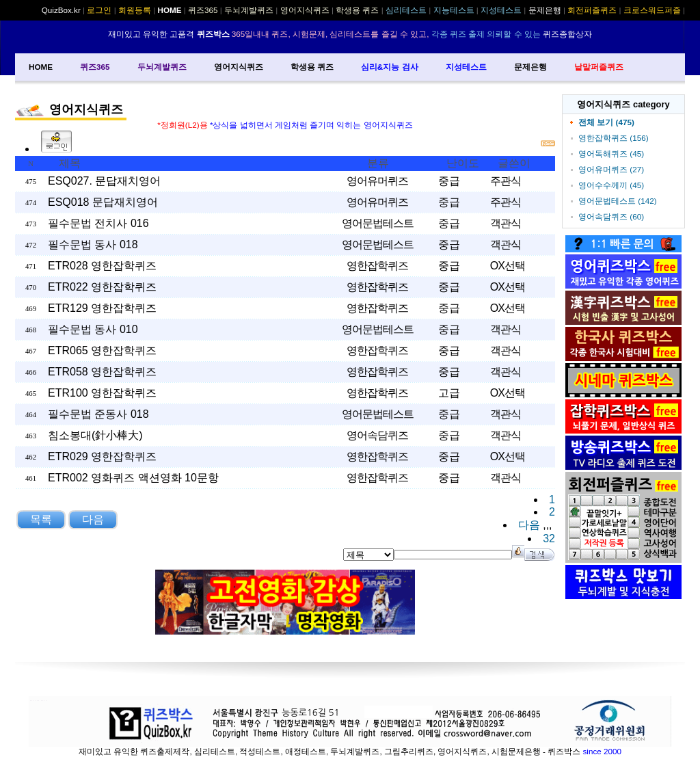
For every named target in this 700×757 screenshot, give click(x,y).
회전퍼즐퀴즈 (592, 10)
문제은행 (530, 67)
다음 (529, 525)
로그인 (99, 10)
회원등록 (135, 10)
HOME (41, 67)
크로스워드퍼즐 (652, 10)
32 (549, 539)
